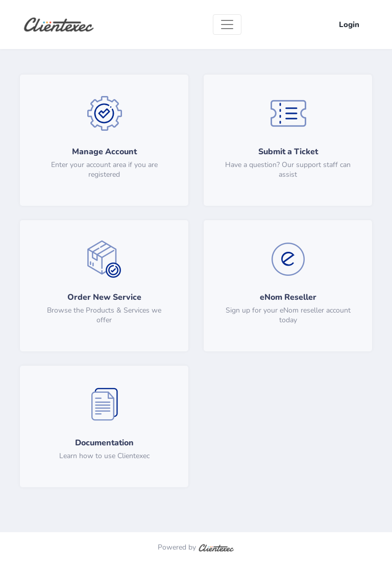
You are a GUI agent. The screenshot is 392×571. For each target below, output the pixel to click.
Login (349, 25)
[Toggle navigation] (227, 25)
